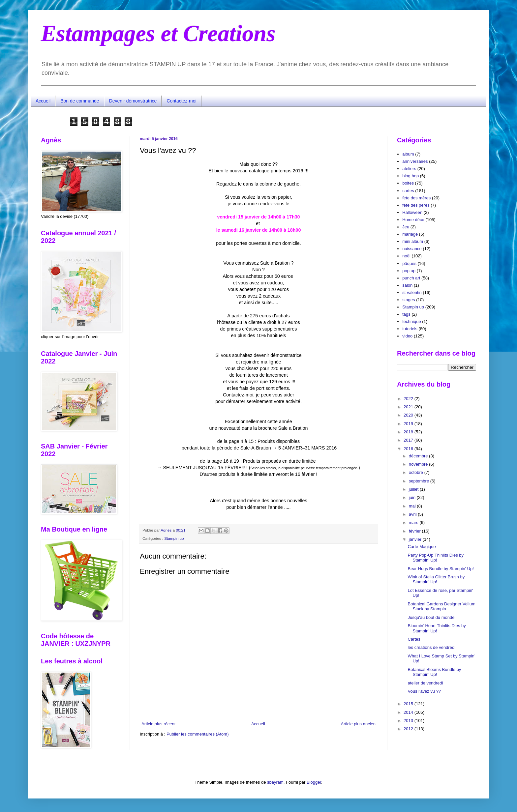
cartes (408, 191)
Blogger (314, 782)
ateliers (409, 169)
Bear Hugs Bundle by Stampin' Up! (441, 569)
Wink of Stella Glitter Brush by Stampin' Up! (436, 580)
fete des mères (416, 198)
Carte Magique (422, 547)
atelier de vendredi (425, 683)
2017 (409, 440)
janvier (416, 539)
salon (407, 285)
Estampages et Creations (158, 33)
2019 (409, 424)
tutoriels (410, 329)
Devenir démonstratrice (133, 101)
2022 (409, 399)
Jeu (406, 227)
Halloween (412, 212)
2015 (409, 704)
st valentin (412, 292)
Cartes (414, 639)
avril (413, 514)
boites (408, 183)
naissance (412, 249)
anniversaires (415, 161)
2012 (409, 729)
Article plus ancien (358, 724)
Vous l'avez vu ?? (424, 691)
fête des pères (416, 205)
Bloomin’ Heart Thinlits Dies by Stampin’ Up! (437, 628)
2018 (409, 432)
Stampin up (174, 538)
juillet (414, 489)
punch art (411, 278)
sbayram (275, 782)
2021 (409, 407)
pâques (409, 263)
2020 (409, 415)
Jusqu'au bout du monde (431, 617)
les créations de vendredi (431, 647)
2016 (409, 449)
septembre (420, 481)
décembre (419, 456)
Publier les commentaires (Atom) (198, 734)
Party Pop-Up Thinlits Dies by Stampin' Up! (436, 558)
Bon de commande (80, 101)
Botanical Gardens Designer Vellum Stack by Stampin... (441, 607)
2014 (409, 712)
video (407, 336)
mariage (410, 234)
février (415, 531)
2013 (409, 721)
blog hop (411, 176)
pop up (409, 271)
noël (406, 256)
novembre (419, 464)
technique (411, 321)
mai (413, 506)
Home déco (413, 220)
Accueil (43, 101)
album (408, 154)
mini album (413, 241)
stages (409, 300)
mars (414, 522)
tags (406, 314)
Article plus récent (158, 724)
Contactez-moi (181, 101)
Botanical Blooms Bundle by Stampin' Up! (434, 672)
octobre (417, 472)
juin (413, 497)
